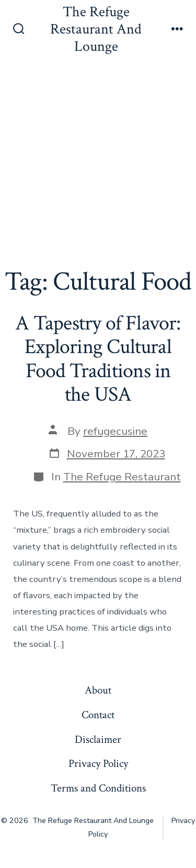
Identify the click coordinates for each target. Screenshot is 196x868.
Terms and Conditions (98, 788)
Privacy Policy (98, 763)
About (98, 690)
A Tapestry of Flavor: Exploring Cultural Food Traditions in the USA (98, 359)
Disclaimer (98, 739)
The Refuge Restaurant (122, 477)
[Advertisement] (98, 163)
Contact (98, 715)
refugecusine (115, 431)
